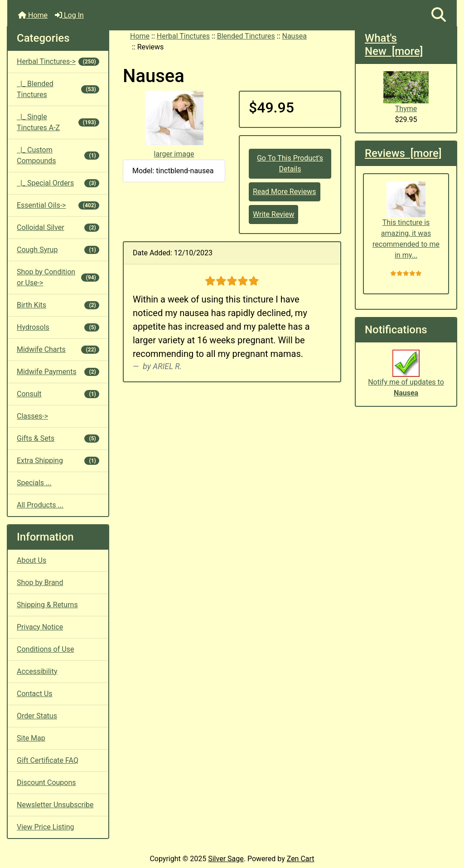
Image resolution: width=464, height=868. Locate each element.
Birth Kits (58, 305)
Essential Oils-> (58, 205)
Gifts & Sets (58, 438)
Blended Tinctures (246, 36)
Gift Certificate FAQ (48, 760)
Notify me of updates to (406, 378)
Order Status (37, 716)
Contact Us (35, 694)
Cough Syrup (58, 250)
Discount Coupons (46, 783)
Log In (69, 15)
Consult (58, 394)
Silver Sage (226, 859)
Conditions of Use (45, 649)
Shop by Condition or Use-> (58, 277)
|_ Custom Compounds (58, 155)
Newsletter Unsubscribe (55, 805)
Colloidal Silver (58, 227)
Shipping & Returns (47, 605)
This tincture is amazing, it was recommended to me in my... (406, 221)
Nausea (295, 36)
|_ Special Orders (58, 183)
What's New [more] (394, 45)
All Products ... (40, 505)
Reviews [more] (403, 153)
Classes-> (32, 416)
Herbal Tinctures (183, 36)
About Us (31, 560)
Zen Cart (301, 859)
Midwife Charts (58, 349)
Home (33, 15)
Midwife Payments (58, 372)
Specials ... (34, 483)
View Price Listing (46, 827)
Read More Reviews (285, 192)
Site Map (31, 738)
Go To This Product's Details (290, 163)
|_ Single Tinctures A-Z (58, 122)
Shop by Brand (40, 583)
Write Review (273, 214)
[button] (439, 15)
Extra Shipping (58, 461)
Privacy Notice (40, 627)
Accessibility (37, 671)
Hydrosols (58, 327)
